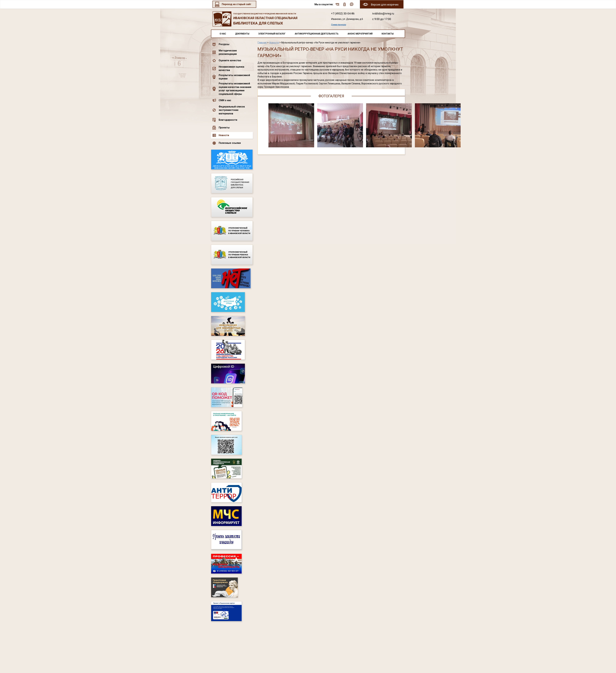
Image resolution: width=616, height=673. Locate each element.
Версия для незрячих (385, 5)
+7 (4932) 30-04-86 (343, 13)
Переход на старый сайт (237, 4)
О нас (223, 34)
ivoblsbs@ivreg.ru (383, 13)
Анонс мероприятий (360, 34)
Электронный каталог (272, 34)
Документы (242, 34)
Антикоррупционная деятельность (317, 34)
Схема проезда (339, 25)
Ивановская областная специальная (267, 19)
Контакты (388, 34)
